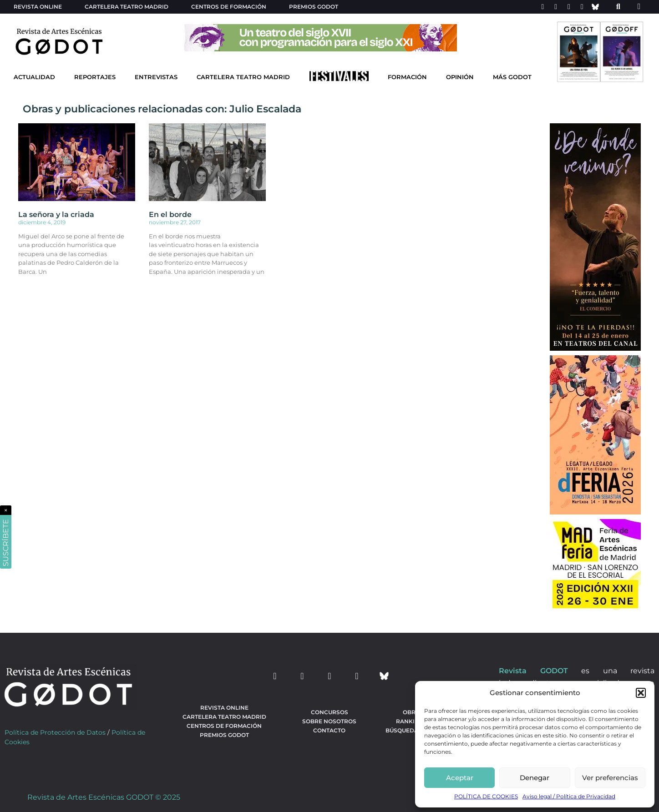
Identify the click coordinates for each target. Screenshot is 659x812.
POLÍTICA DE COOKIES (486, 796)
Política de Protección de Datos (55, 732)
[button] (641, 693)
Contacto (329, 730)
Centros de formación (229, 7)
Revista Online (38, 7)
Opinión (460, 77)
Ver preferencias (610, 778)
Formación (407, 77)
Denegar (535, 778)
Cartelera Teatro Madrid (243, 77)
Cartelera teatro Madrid (127, 7)
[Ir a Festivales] (339, 78)
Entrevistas (156, 77)
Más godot (512, 77)
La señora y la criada (56, 214)
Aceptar (460, 778)
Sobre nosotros (329, 721)
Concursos (329, 712)
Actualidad (34, 77)
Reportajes (95, 77)
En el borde (170, 214)
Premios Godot (314, 7)
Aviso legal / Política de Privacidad (569, 796)
